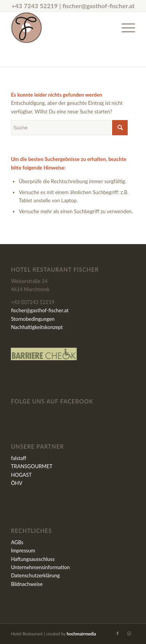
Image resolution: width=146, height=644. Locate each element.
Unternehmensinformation (40, 567)
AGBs (17, 542)
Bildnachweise (27, 584)
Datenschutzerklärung (35, 575)
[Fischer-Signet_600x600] (61, 28)
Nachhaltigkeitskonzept (37, 327)
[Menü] (124, 28)
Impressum (23, 550)
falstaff (18, 458)
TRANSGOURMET (32, 466)
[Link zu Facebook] (118, 633)
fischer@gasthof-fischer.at (99, 6)
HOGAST (21, 475)
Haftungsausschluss (33, 559)
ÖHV (17, 483)
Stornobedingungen (33, 319)
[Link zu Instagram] (129, 633)
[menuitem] (124, 28)
